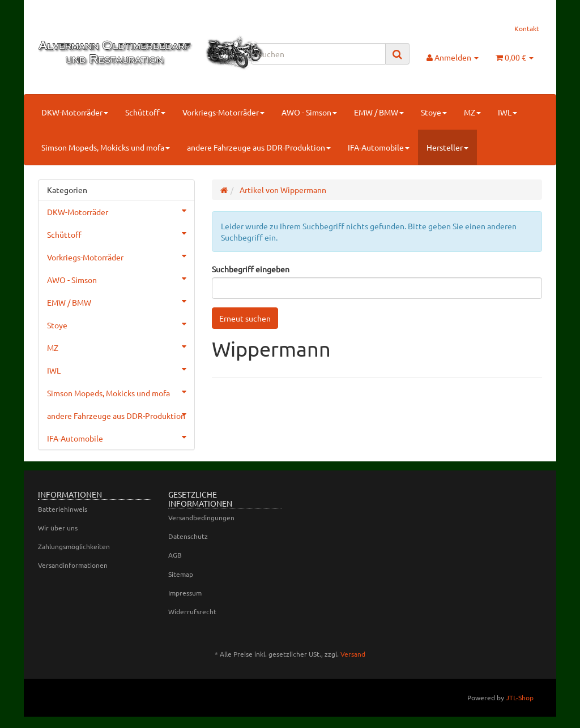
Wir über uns (58, 528)
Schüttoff (145, 112)
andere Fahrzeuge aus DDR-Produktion (259, 147)
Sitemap (181, 574)
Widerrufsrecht (192, 611)
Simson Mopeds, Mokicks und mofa (106, 147)
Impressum (185, 593)
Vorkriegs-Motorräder (223, 112)
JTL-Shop (520, 697)
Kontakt (527, 28)
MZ (472, 112)
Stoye (434, 112)
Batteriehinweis (63, 509)
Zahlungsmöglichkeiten (74, 546)
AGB (175, 555)
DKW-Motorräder (75, 112)
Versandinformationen (73, 565)
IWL (507, 112)
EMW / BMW (379, 112)
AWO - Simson (309, 112)
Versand (353, 654)
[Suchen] (318, 54)
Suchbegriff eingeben (251, 269)
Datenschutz (188, 536)
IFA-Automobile (379, 147)
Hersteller (447, 147)
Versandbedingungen (201, 517)
